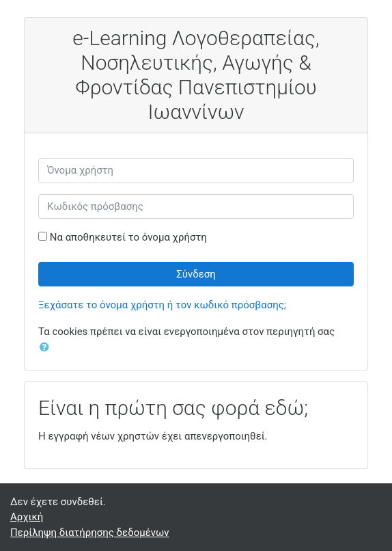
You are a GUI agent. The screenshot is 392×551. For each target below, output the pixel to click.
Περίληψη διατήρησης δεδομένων (90, 533)
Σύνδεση (196, 274)
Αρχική (27, 517)
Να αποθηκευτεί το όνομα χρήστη (128, 237)
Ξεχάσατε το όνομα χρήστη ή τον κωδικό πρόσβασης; (162, 305)
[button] (47, 348)
